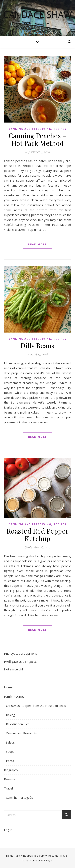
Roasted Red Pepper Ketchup (38, 535)
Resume (10, 779)
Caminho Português (19, 797)
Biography (11, 770)
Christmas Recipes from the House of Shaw (36, 706)
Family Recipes (14, 696)
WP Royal (47, 860)
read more (37, 244)
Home (8, 687)
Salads (10, 742)
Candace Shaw (38, 14)
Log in (8, 830)
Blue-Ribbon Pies (18, 724)
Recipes (60, 129)
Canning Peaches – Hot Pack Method (38, 139)
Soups (10, 752)
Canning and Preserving (30, 129)
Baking (10, 715)
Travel (8, 788)
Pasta (10, 761)
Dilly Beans (37, 345)
